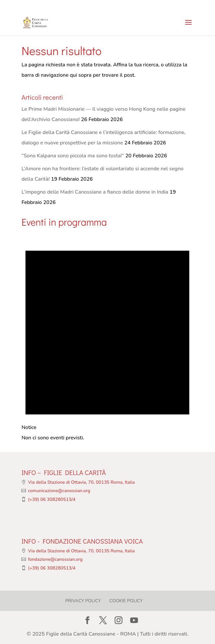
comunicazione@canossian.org (59, 491)
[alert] (107, 337)
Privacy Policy (83, 601)
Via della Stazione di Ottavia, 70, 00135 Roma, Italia (81, 482)
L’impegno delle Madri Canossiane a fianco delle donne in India (95, 192)
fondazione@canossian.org (55, 559)
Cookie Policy (126, 601)
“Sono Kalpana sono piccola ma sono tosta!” (73, 156)
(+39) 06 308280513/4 (52, 499)
